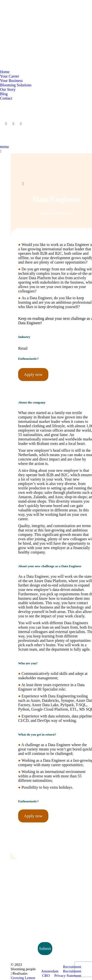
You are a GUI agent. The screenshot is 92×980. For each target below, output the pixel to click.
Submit (45, 949)
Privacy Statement (68, 976)
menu (4, 147)
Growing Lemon (23, 978)
